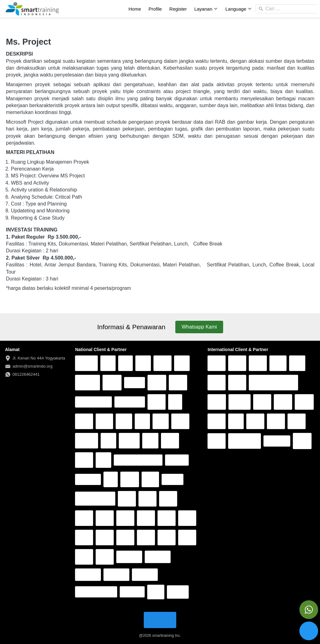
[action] (309, 610)
